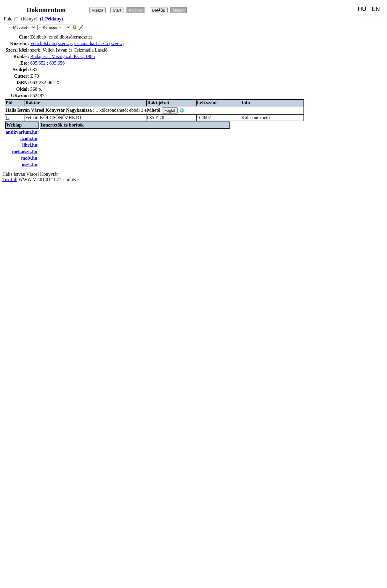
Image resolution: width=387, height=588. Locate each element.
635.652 (38, 63)
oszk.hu (30, 165)
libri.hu (30, 145)
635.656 (57, 63)
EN (376, 9)
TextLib (10, 179)
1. (7, 118)
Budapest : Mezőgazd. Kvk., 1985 (62, 56)
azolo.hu (29, 139)
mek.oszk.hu (25, 152)
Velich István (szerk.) (51, 43)
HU (362, 9)
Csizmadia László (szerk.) (99, 43)
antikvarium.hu (21, 132)
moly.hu (29, 158)
